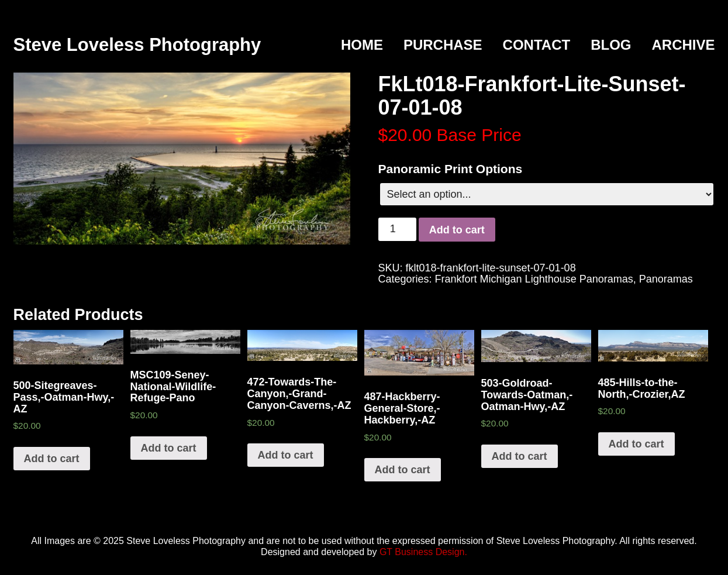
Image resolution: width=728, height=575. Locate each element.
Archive (683, 45)
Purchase (443, 45)
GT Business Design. (423, 552)
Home (362, 45)
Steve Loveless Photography (137, 45)
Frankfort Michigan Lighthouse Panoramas (534, 279)
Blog (611, 45)
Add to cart (457, 230)
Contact (537, 45)
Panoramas (666, 279)
